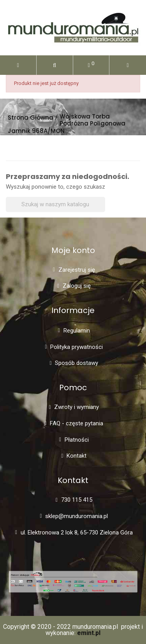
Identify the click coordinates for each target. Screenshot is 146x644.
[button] (55, 65)
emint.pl (89, 633)
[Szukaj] (55, 204)
